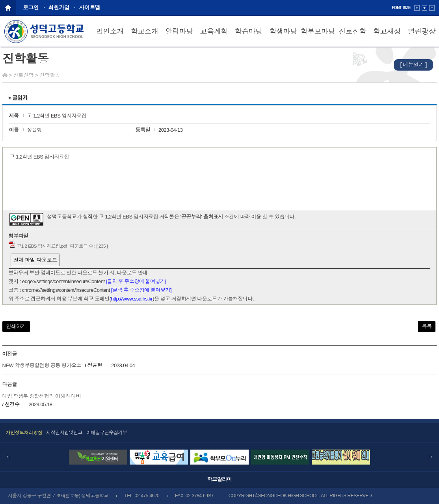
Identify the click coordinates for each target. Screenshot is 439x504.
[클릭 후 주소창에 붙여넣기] (136, 281)
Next (431, 457)
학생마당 (283, 32)
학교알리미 (220, 479)
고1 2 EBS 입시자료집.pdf (42, 246)
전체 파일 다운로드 (35, 260)
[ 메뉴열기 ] (413, 65)
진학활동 (50, 75)
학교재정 (387, 32)
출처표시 (213, 217)
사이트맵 (90, 7)
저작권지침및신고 (64, 433)
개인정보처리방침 (24, 433)
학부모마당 (318, 32)
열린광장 (422, 32)
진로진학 (352, 32)
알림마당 (179, 32)
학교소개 (145, 32)
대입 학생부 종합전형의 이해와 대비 (42, 396)
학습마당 (249, 32)
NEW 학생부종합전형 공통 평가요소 (42, 365)
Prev (8, 457)
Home (5, 75)
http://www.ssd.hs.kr (132, 299)
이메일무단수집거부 (107, 433)
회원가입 (59, 7)
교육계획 (214, 32)
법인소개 (110, 32)
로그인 (31, 7)
